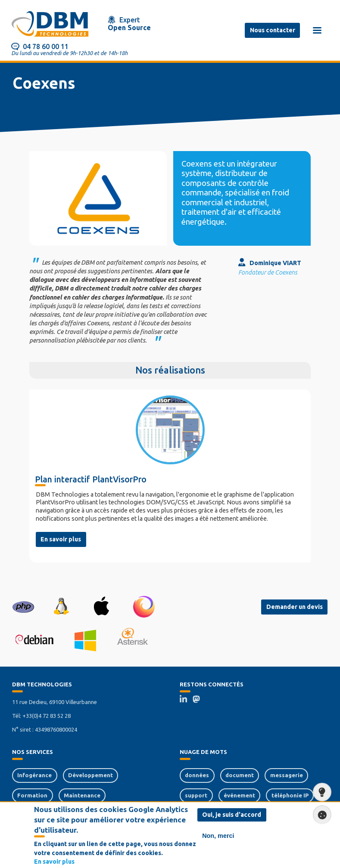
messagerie (287, 775)
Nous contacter (273, 30)
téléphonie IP (290, 795)
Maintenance (82, 795)
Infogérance (34, 775)
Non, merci (218, 836)
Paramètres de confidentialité (320, 815)
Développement (90, 775)
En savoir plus (61, 539)
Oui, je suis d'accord (232, 815)
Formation (32, 795)
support (196, 795)
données (197, 775)
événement (239, 795)
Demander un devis (295, 607)
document (240, 775)
